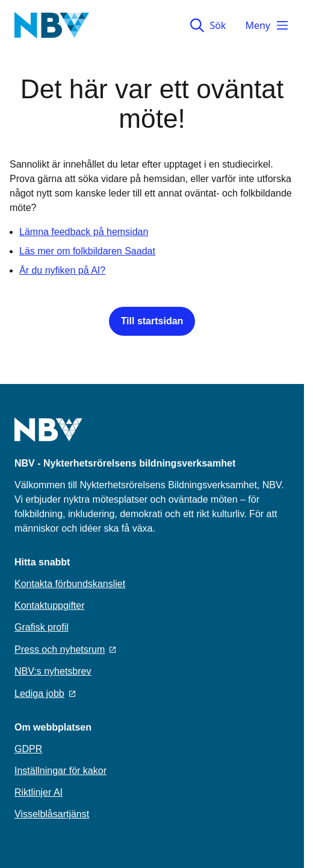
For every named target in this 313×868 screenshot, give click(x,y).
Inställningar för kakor (60, 771)
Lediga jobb (45, 693)
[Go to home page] (48, 437)
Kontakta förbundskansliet (70, 584)
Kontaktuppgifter (50, 605)
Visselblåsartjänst (52, 814)
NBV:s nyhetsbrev (53, 671)
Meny (267, 25)
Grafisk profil (42, 627)
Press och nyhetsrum (65, 649)
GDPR (28, 749)
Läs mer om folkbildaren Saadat (87, 251)
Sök (208, 25)
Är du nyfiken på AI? (62, 270)
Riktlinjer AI (39, 792)
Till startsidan (152, 321)
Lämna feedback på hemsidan (84, 232)
